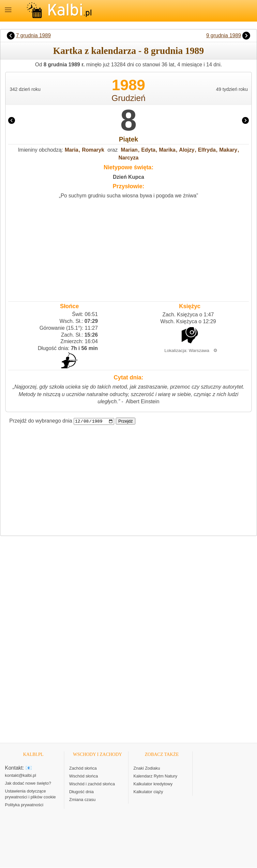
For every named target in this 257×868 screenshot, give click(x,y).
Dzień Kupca (128, 177)
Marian (129, 150)
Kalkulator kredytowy (153, 784)
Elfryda (207, 150)
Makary (228, 150)
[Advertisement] (128, 249)
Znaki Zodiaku (147, 768)
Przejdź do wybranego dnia (41, 421)
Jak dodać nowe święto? (28, 784)
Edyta (148, 150)
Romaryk (93, 150)
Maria (71, 150)
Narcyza (128, 158)
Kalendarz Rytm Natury (155, 776)
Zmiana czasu (82, 800)
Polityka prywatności (24, 805)
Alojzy (187, 150)
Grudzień (128, 98)
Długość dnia (81, 792)
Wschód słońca (83, 776)
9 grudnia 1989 (224, 35)
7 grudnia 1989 (33, 35)
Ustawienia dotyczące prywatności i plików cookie (30, 794)
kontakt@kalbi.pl (21, 776)
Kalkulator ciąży (148, 792)
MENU (8, 10)
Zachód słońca (83, 768)
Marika (167, 150)
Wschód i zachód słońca (92, 784)
